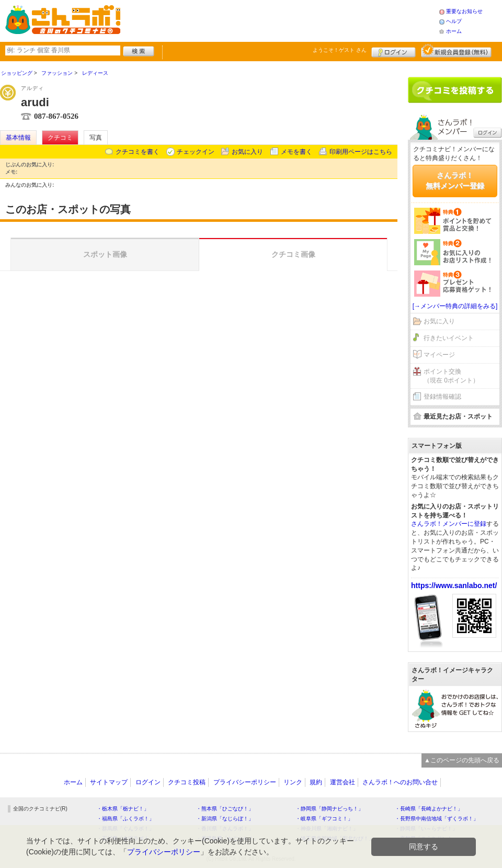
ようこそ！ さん (340, 50)
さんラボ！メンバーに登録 (449, 524)
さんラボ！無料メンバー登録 (455, 181)
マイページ (439, 355)
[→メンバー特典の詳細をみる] (455, 306)
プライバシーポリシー (245, 782)
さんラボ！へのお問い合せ (400, 782)
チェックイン (196, 152)
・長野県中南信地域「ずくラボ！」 (437, 819)
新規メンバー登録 (456, 51)
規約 (316, 782)
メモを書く (296, 152)
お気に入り (247, 152)
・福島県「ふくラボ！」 (125, 819)
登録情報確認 (442, 397)
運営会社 (343, 782)
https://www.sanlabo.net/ (454, 585)
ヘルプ (454, 21)
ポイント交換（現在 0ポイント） (451, 376)
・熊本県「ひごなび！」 (225, 809)
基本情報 (18, 138)
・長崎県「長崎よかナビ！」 (429, 809)
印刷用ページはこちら (361, 152)
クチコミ (60, 138)
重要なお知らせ (464, 11)
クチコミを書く (138, 152)
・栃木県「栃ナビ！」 (123, 809)
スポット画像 (105, 254)
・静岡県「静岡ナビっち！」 (329, 809)
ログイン (393, 51)
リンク (293, 782)
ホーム (454, 31)
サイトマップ (109, 782)
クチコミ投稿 (187, 782)
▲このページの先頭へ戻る (462, 760)
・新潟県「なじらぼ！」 (225, 819)
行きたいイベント (449, 338)
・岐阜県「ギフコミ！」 (324, 819)
